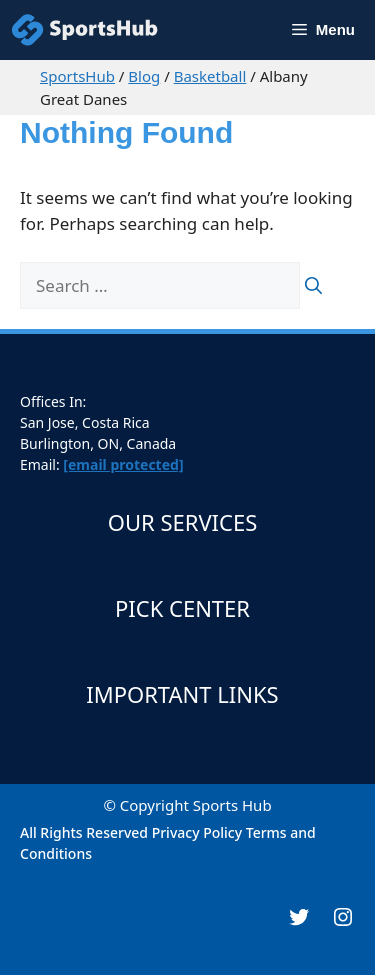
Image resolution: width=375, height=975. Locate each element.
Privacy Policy (197, 832)
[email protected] (123, 464)
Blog (144, 76)
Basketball (210, 76)
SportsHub (77, 76)
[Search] (313, 286)
